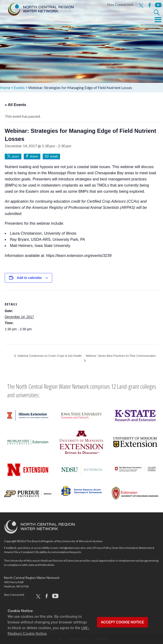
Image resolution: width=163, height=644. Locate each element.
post (16, 156)
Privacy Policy (102, 548)
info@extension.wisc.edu (76, 548)
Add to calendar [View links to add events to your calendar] (29, 278)
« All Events (15, 105)
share (34, 156)
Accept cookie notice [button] (122, 622)
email (54, 156)
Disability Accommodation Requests (58, 552)
